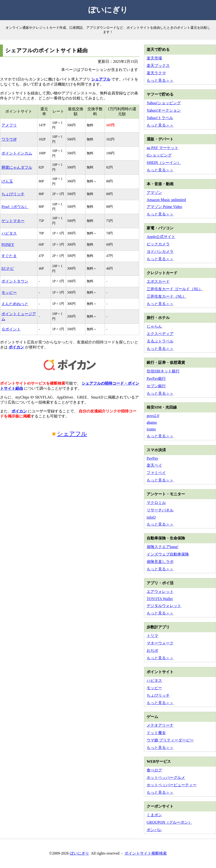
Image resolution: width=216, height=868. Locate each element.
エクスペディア (160, 334)
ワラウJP (9, 139)
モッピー (9, 292)
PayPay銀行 (156, 379)
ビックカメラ (158, 244)
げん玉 (7, 181)
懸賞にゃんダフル (17, 167)
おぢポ (152, 651)
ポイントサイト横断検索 (146, 853)
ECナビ (8, 269)
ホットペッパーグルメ (166, 778)
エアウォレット (160, 592)
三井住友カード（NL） (166, 296)
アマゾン (154, 193)
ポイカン (16, 347)
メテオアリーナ (160, 725)
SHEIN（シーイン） (164, 163)
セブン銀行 (156, 386)
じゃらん (154, 326)
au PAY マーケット (162, 148)
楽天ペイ (154, 465)
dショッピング (159, 155)
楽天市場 (154, 58)
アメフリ (9, 125)
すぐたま (9, 256)
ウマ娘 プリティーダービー (170, 740)
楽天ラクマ (156, 73)
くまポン (154, 815)
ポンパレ (154, 830)
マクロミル (156, 503)
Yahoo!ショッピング (164, 103)
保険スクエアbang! (162, 547)
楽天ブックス (158, 66)
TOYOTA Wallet (160, 599)
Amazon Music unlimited (166, 200)
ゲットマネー (13, 221)
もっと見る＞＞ (160, 80)
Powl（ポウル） (15, 207)
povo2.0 (153, 416)
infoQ (151, 517)
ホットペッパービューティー (172, 785)
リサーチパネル (160, 510)
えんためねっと (15, 304)
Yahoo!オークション (164, 110)
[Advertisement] (70, 486)
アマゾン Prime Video (164, 207)
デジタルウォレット (164, 606)
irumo (151, 429)
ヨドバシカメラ (160, 252)
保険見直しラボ (160, 562)
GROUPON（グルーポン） (169, 822)
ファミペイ (156, 473)
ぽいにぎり (108, 10)
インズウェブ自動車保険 (168, 554)
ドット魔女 (156, 733)
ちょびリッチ (13, 194)
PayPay (152, 458)
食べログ (154, 770)
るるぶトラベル (160, 341)
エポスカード (158, 281)
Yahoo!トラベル (160, 118)
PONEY (8, 245)
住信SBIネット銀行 (163, 371)
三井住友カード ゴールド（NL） (175, 289)
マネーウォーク (160, 643)
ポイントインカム (17, 153)
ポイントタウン (15, 281)
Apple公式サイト (161, 237)
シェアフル (101, 79)
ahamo (152, 422)
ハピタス (9, 233)
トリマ (152, 636)
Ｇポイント (11, 329)
